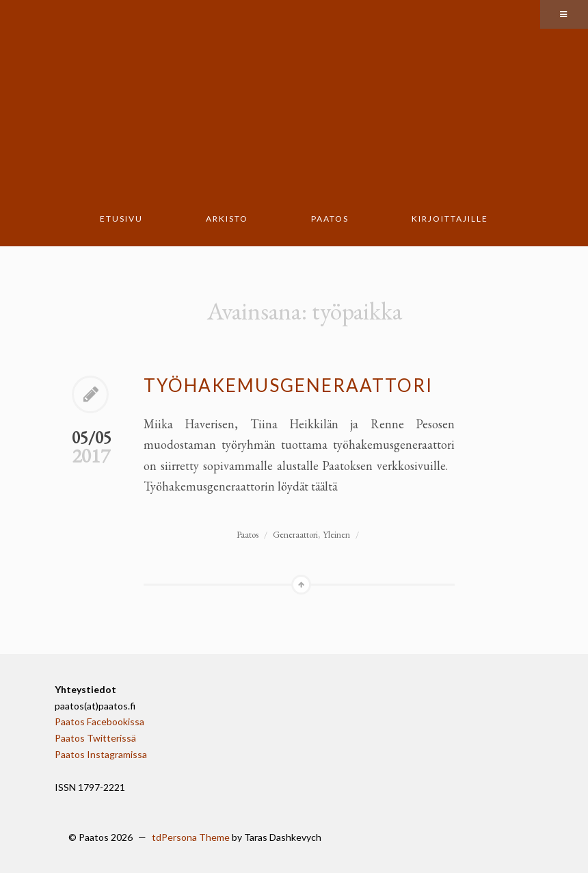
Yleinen (336, 535)
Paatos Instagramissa (101, 754)
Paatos (330, 219)
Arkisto (227, 219)
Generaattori (295, 535)
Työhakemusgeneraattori (288, 385)
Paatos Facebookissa (99, 721)
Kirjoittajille (450, 219)
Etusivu (121, 219)
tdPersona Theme (191, 837)
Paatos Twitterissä (95, 738)
